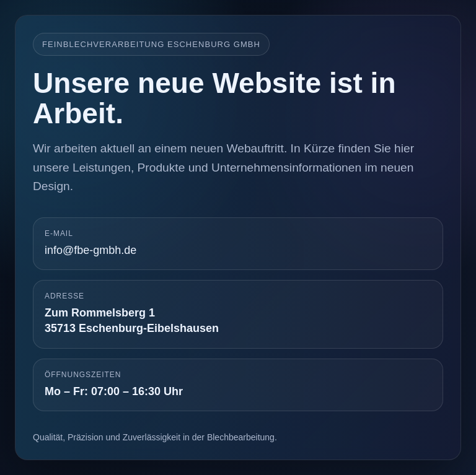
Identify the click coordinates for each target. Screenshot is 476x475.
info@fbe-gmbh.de (90, 250)
